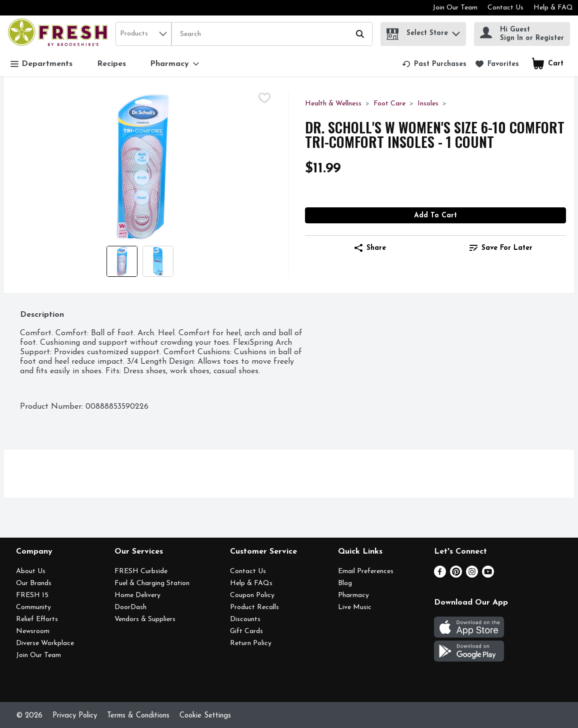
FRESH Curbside (141, 571)
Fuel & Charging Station (152, 583)
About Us (31, 571)
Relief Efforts (37, 619)
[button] (456, 31)
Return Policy (251, 643)
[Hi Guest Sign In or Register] (522, 34)
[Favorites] (497, 64)
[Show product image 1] (122, 261)
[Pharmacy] (174, 64)
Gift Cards (246, 631)
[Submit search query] (360, 34)
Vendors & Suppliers (145, 619)
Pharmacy (353, 595)
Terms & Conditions (138, 716)
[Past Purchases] (434, 64)
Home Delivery (137, 595)
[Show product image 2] (158, 261)
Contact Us (505, 8)
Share (370, 248)
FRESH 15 (32, 595)
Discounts (245, 619)
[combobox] (143, 34)
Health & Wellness (333, 104)
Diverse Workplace (45, 643)
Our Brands (34, 583)
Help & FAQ (553, 8)
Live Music (355, 607)
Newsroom (33, 631)
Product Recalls (254, 607)
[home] (60, 34)
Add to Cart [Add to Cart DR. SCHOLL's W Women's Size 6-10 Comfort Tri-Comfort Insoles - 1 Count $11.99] (435, 216)
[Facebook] (440, 576)
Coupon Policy (252, 595)
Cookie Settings (205, 716)
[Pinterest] (456, 576)
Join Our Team (455, 8)
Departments (41, 64)
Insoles (428, 104)
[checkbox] (264, 99)
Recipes (111, 64)
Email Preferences (366, 571)
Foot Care (389, 104)
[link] (434, 64)
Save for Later (501, 248)
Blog (345, 583)
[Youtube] (488, 576)
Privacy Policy (75, 716)
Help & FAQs (251, 583)
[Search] (272, 34)
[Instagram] (472, 576)
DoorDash (130, 607)
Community (33, 607)
